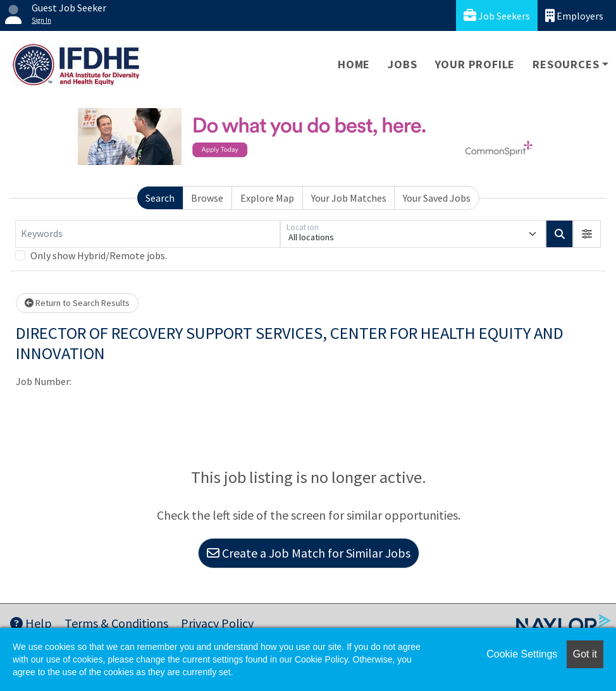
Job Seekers (497, 15)
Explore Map (267, 198)
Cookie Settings (522, 654)
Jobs (402, 64)
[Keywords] (148, 234)
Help (31, 623)
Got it (585, 654)
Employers (574, 15)
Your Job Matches (349, 198)
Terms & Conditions (116, 623)
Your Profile (475, 64)
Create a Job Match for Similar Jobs (309, 553)
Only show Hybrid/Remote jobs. (99, 255)
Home (354, 64)
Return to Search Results (77, 303)
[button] (587, 234)
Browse (207, 198)
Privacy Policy (217, 623)
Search (160, 198)
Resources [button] (566, 64)
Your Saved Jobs (437, 198)
